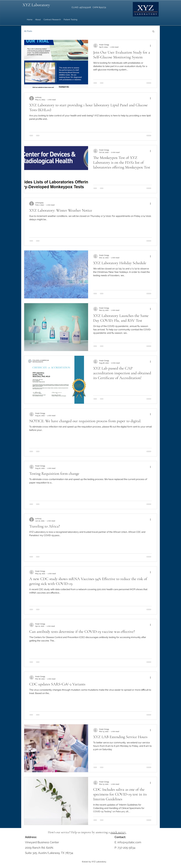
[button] (153, 32)
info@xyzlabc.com (129, 842)
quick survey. (118, 832)
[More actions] (151, 46)
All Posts (28, 31)
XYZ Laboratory (36, 5)
